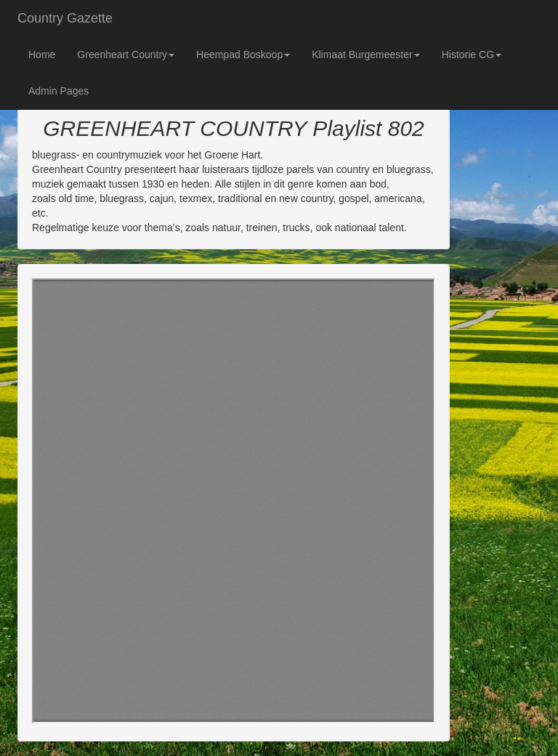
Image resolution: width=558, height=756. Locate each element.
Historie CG (472, 55)
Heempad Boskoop (243, 55)
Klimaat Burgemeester (366, 55)
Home (42, 55)
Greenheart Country (126, 55)
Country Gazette (65, 18)
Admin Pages (58, 91)
